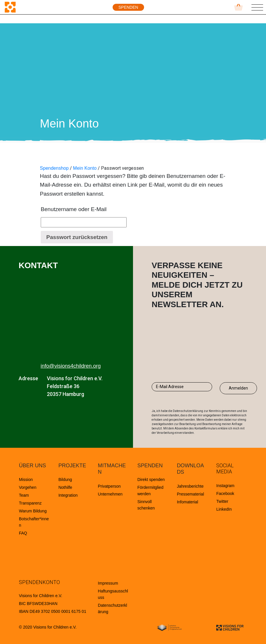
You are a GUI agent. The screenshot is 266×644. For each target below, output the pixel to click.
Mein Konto (85, 168)
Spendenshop (54, 168)
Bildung (65, 480)
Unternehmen (110, 494)
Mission (26, 480)
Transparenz (30, 503)
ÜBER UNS (32, 466)
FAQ (23, 533)
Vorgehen (28, 487)
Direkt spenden (151, 480)
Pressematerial (190, 494)
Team (24, 495)
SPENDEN (150, 466)
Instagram (225, 486)
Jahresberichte (190, 486)
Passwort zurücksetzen (77, 237)
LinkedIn (224, 509)
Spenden (128, 7)
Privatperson (109, 486)
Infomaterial (188, 502)
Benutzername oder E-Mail (74, 209)
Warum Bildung (33, 511)
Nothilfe (65, 487)
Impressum (108, 583)
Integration (68, 495)
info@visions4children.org (71, 366)
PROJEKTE (72, 466)
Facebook (225, 493)
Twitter (222, 501)
